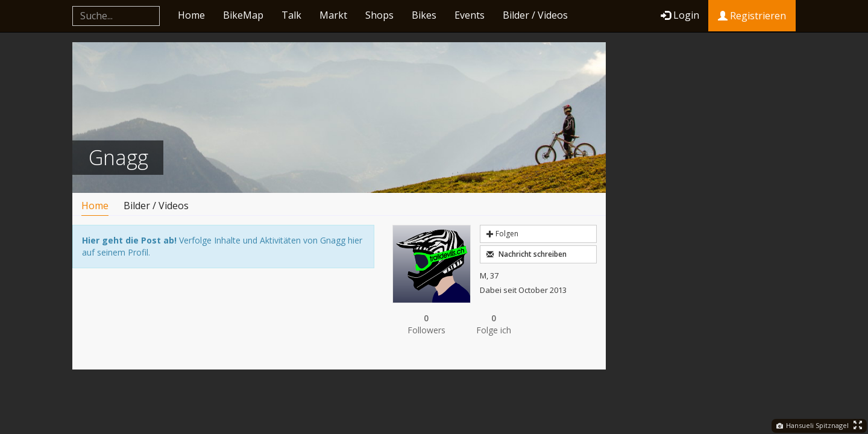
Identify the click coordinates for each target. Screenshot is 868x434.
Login (680, 15)
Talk (291, 15)
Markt (333, 15)
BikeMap (243, 15)
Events (470, 15)
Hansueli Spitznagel (813, 425)
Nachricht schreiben (527, 254)
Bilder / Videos (535, 15)
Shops (379, 15)
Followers (426, 324)
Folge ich (494, 324)
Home (191, 15)
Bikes (424, 15)
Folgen (502, 234)
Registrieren (752, 16)
